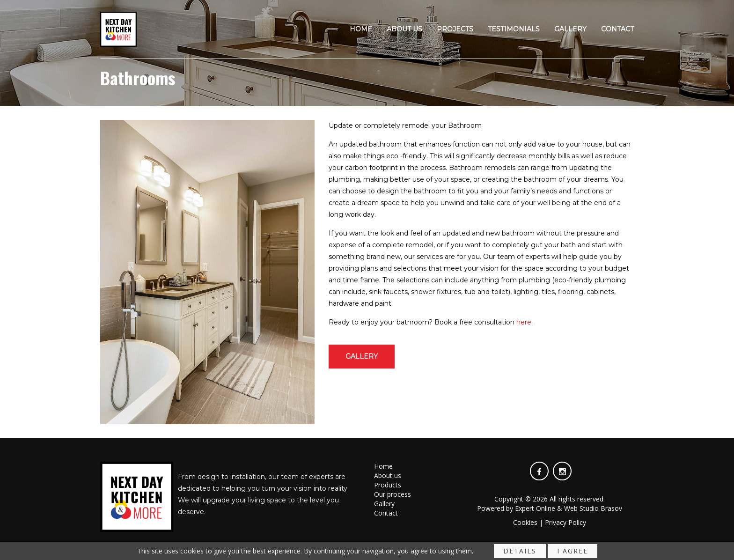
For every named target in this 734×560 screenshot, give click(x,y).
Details (520, 553)
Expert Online (535, 508)
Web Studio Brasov (593, 508)
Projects (455, 29)
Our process (393, 494)
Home (361, 29)
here (524, 322)
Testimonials (514, 29)
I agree (573, 553)
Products (388, 485)
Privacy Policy (565, 522)
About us (404, 29)
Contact (617, 29)
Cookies (525, 522)
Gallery (570, 29)
